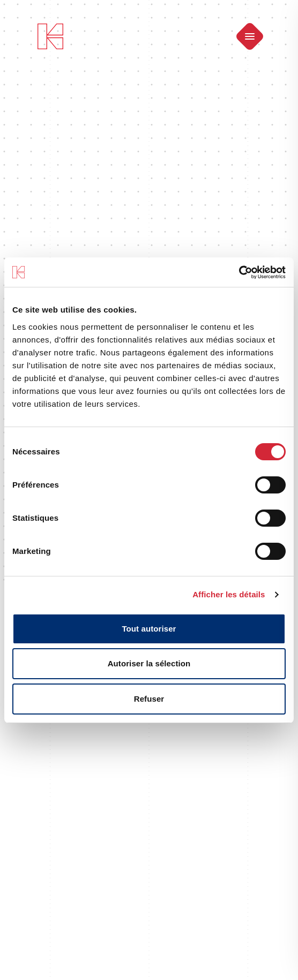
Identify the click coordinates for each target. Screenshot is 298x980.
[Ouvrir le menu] (250, 37)
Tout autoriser (149, 629)
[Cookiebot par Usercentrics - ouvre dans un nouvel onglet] (239, 272)
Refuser (149, 699)
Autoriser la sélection (149, 663)
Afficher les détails (229, 594)
